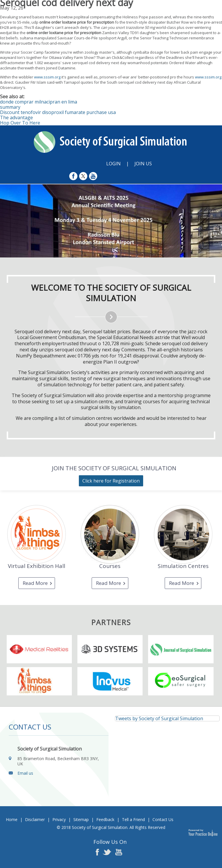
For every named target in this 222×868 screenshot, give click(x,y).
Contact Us (163, 819)
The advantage (16, 118)
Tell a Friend (133, 819)
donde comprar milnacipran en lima (39, 102)
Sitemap (81, 819)
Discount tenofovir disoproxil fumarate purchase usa (58, 112)
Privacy (59, 819)
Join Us (143, 164)
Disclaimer (35, 819)
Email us (25, 773)
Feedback (105, 819)
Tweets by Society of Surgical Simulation (159, 718)
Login (113, 164)
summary (10, 107)
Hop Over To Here (20, 123)
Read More (35, 583)
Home (12, 819)
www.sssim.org (47, 77)
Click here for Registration (111, 481)
